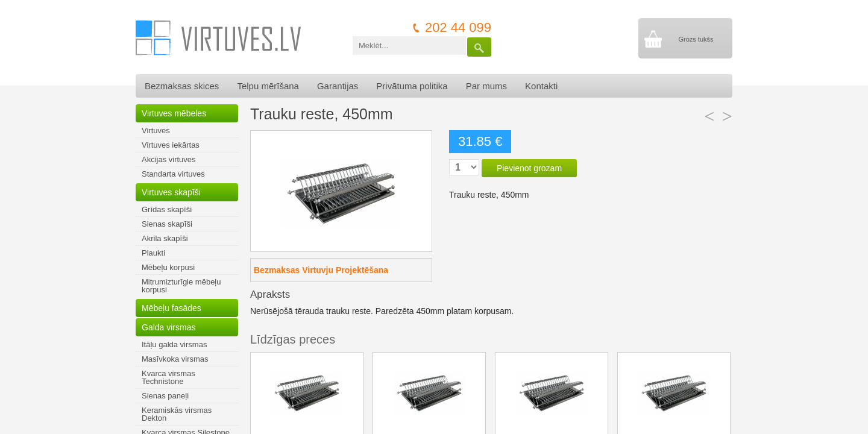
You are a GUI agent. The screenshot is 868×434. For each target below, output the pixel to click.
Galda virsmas (168, 327)
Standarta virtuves (173, 174)
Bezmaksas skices (182, 86)
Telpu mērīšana (268, 86)
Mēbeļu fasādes (171, 308)
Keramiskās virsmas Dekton (177, 414)
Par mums (486, 86)
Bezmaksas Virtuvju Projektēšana (321, 270)
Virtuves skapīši (171, 192)
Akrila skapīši (165, 238)
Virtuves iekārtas (171, 145)
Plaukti (153, 253)
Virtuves (156, 131)
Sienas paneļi (165, 396)
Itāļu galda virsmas (174, 344)
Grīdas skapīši (167, 209)
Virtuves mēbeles (174, 113)
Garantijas (338, 86)
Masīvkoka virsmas (175, 359)
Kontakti (541, 86)
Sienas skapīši (167, 224)
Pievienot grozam (529, 168)
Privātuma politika (412, 86)
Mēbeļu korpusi (168, 267)
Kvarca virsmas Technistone (168, 377)
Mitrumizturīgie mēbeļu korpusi (181, 286)
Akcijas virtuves (169, 159)
